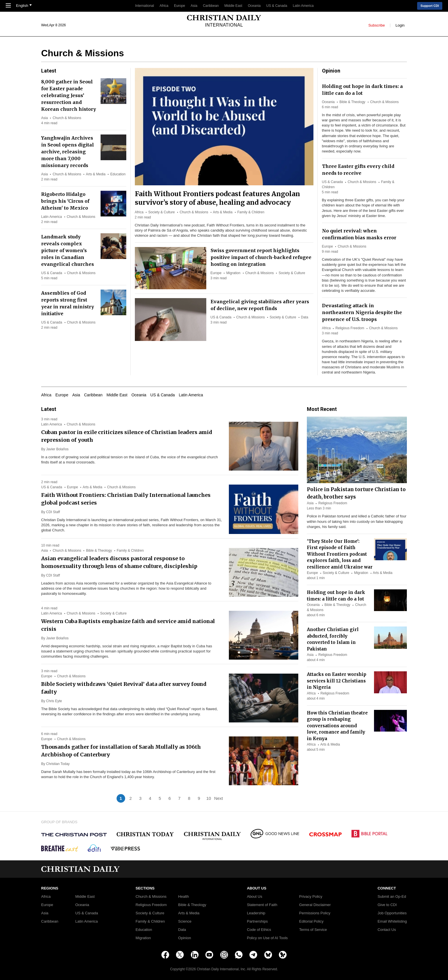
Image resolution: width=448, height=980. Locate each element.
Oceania (254, 6)
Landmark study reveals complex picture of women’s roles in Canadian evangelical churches (68, 250)
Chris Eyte (54, 701)
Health (184, 897)
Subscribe (377, 25)
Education (118, 174)
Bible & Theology (352, 102)
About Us (254, 897)
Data (304, 317)
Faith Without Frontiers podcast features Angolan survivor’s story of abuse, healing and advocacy (217, 198)
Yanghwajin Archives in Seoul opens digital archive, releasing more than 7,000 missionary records (68, 152)
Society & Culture (162, 212)
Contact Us (387, 930)
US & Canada (277, 6)
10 (209, 798)
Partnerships (257, 921)
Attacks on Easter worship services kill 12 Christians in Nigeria (337, 681)
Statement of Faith (262, 905)
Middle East (233, 6)
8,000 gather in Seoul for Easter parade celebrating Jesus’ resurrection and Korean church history (69, 95)
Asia (194, 6)
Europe (180, 6)
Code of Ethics (259, 930)
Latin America (303, 6)
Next (218, 798)
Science (185, 921)
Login (400, 25)
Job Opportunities (392, 913)
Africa (164, 6)
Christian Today (58, 764)
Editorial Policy (311, 921)
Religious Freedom (350, 328)
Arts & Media (223, 212)
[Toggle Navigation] (8, 6)
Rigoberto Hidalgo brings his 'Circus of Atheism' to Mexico (65, 201)
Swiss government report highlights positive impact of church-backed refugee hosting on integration (261, 257)
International (145, 6)
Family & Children (251, 212)
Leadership (256, 913)
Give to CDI (387, 905)
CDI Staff (53, 512)
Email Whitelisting (392, 921)
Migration (233, 273)
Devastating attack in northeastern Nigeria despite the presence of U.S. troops (362, 312)
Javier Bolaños (57, 449)
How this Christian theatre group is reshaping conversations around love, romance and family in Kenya (337, 726)
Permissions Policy (315, 913)
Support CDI (430, 6)
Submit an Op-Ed (392, 897)
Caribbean (211, 6)
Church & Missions (194, 212)
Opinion (185, 938)
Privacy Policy (311, 897)
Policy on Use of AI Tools (267, 938)
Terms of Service (313, 930)
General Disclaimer (315, 905)
